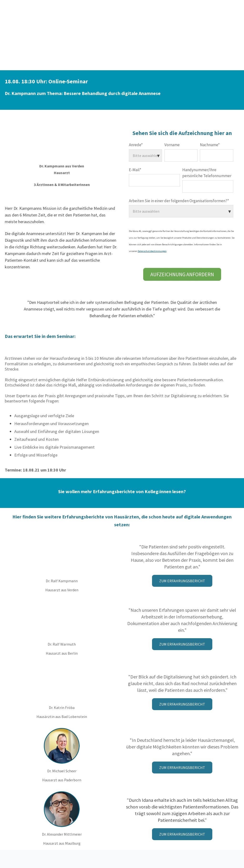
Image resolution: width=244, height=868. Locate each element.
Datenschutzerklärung (122, 842)
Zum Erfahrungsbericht (182, 539)
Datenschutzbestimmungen (152, 210)
